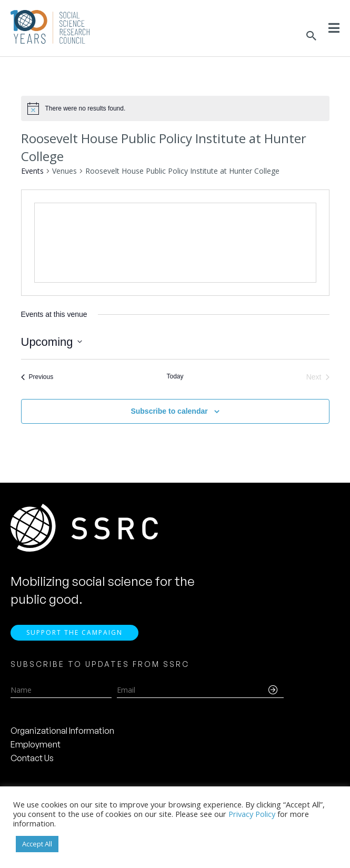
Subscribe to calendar (169, 411)
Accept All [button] (37, 844)
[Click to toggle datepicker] (52, 342)
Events (32, 171)
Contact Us (32, 758)
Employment (36, 744)
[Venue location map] (175, 243)
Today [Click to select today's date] (175, 376)
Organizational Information (62, 731)
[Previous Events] (37, 377)
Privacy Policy (252, 814)
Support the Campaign (74, 632)
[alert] (86, 109)
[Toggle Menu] (334, 28)
